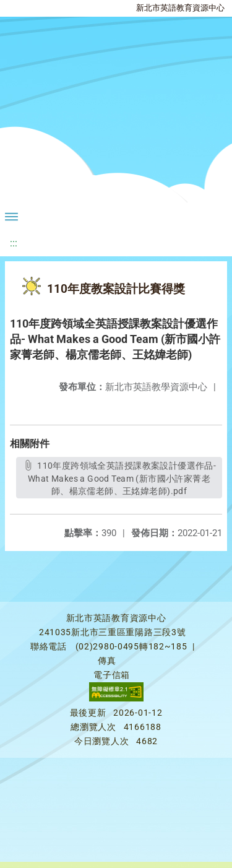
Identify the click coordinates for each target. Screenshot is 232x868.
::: (14, 243)
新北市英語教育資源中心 (180, 8)
